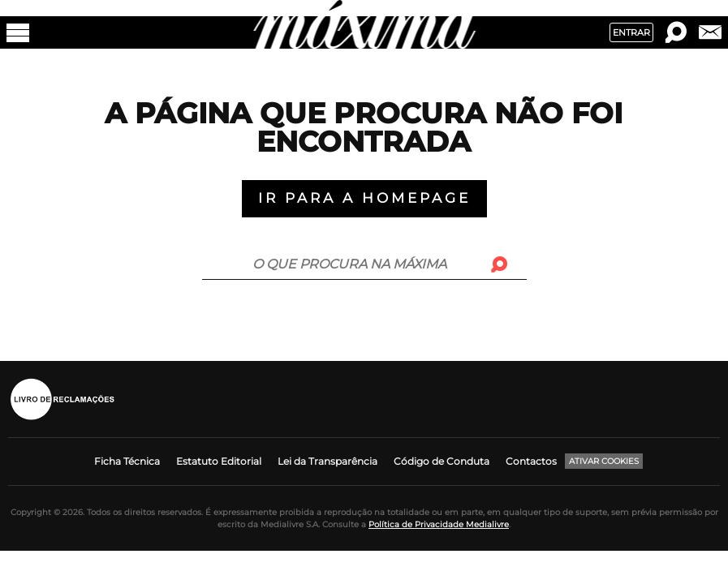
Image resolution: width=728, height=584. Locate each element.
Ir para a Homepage (364, 198)
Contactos (531, 461)
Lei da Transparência (327, 461)
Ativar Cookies (604, 461)
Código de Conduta (442, 461)
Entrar (631, 32)
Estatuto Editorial (219, 461)
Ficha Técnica (127, 461)
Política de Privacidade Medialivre (439, 524)
